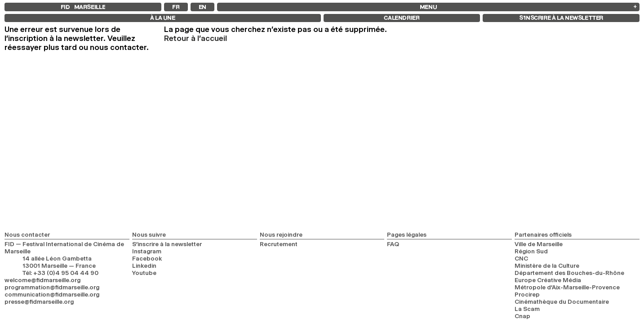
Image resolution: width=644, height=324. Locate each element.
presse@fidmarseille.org (39, 301)
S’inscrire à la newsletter (167, 244)
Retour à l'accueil (195, 38)
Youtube (144, 273)
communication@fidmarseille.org (52, 294)
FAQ (393, 244)
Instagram (147, 251)
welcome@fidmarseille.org (42, 280)
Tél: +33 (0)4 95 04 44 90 (60, 273)
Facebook (147, 258)
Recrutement (279, 244)
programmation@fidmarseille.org (52, 287)
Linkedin (144, 265)
